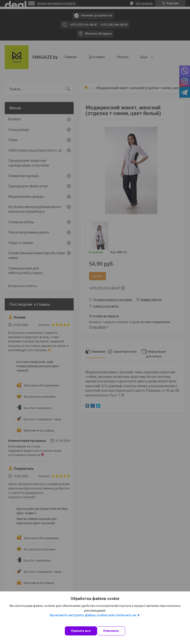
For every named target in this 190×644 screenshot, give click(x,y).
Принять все (81, 631)
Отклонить (111, 631)
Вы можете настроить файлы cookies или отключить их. (93, 615)
